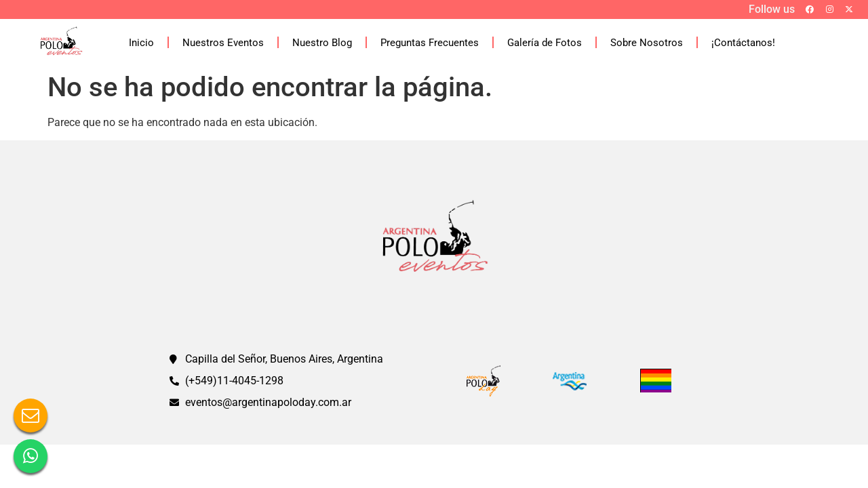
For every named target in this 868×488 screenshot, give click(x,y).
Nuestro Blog (322, 43)
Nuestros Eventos (223, 43)
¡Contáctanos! (743, 43)
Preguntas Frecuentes (430, 43)
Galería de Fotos (545, 43)
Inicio (141, 43)
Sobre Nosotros (647, 43)
